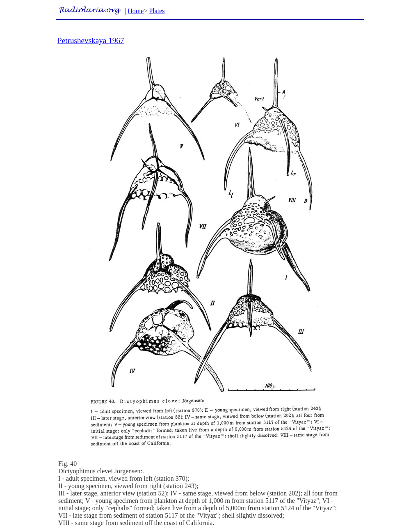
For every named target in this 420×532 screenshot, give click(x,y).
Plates (157, 11)
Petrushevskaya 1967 (91, 40)
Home (136, 11)
